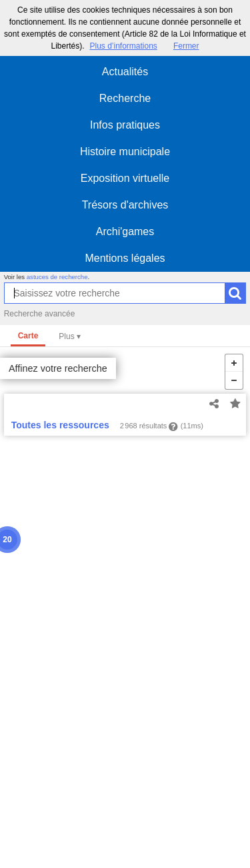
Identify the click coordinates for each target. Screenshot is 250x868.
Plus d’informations (123, 46)
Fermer (186, 46)
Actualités (125, 72)
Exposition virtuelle (125, 178)
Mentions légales (125, 258)
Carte (28, 336)
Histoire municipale (125, 152)
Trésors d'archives (125, 205)
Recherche (125, 98)
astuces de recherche (57, 277)
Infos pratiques (125, 125)
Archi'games (125, 231)
